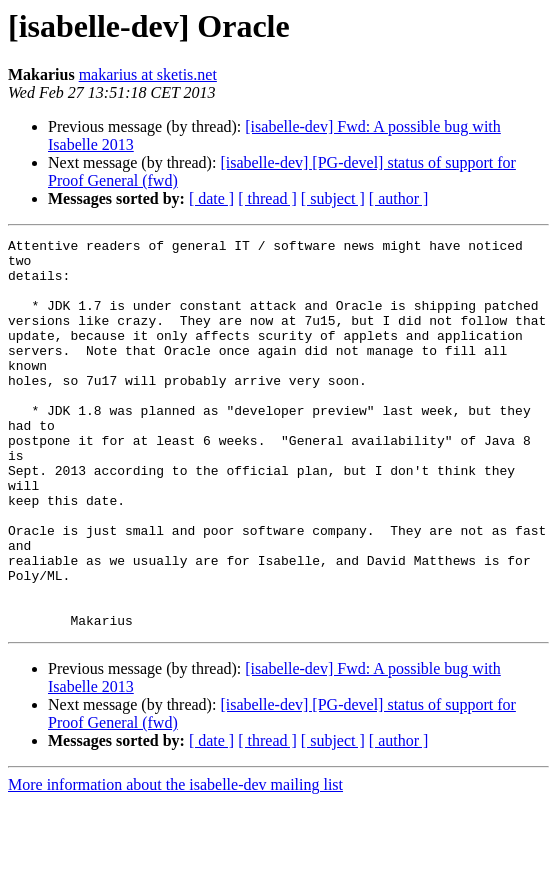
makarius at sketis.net (148, 74)
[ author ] (399, 198)
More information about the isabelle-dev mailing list (175, 862)
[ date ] (211, 198)
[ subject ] (333, 198)
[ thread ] (267, 198)
